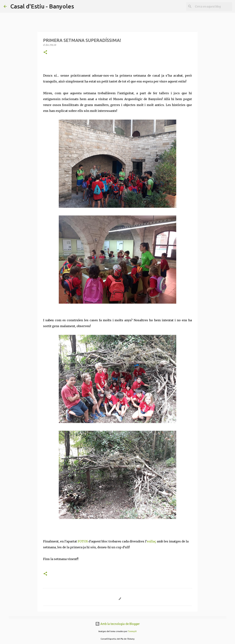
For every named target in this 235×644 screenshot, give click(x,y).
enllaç (151, 541)
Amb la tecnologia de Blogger (117, 624)
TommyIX (132, 631)
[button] (45, 52)
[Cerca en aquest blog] (213, 6)
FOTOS (83, 541)
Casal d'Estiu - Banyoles (42, 6)
